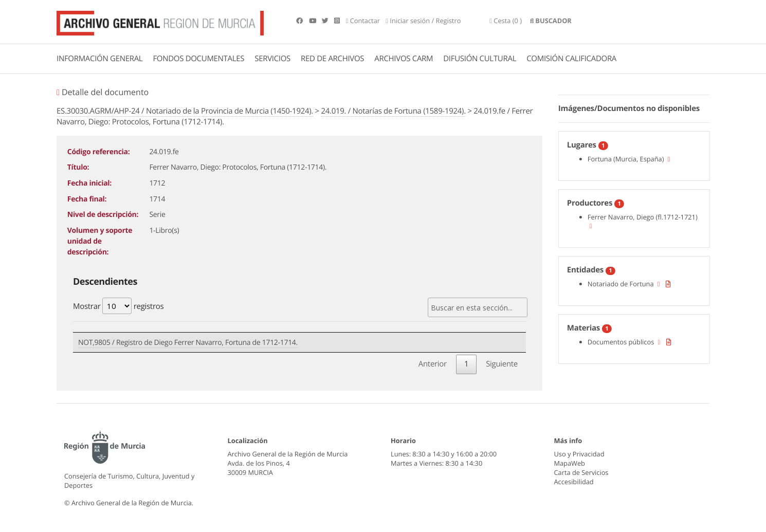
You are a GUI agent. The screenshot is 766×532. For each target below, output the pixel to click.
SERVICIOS (272, 59)
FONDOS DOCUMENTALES (198, 59)
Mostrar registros (118, 306)
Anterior (433, 364)
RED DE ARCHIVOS (332, 59)
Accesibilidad (574, 482)
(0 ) (506, 21)
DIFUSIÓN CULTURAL (480, 59)
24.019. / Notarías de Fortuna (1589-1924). (393, 111)
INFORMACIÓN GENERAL (99, 59)
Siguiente (502, 364)
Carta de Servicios (581, 472)
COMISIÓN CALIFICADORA (571, 59)
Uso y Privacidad (579, 454)
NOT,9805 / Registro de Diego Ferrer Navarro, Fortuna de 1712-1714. (188, 343)
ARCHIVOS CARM (404, 59)
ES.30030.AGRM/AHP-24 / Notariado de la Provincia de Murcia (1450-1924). (185, 111)
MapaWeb (570, 463)
